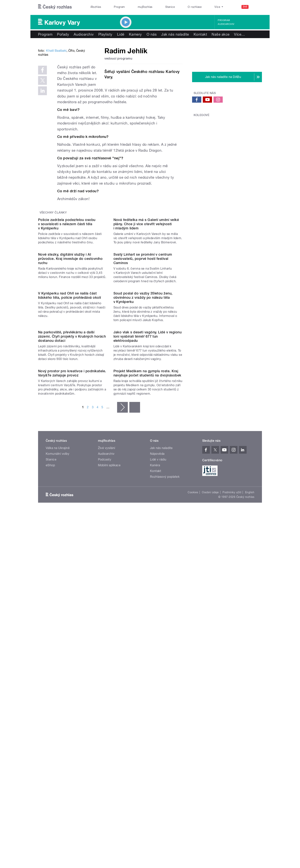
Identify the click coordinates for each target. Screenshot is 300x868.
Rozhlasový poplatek (165, 712)
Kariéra (155, 700)
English (250, 727)
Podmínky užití (232, 727)
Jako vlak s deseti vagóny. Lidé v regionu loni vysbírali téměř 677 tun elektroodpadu (148, 532)
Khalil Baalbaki (56, 108)
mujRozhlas (145, 7)
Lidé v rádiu (158, 694)
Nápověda (157, 689)
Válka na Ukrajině (58, 683)
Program (119, 7)
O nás (152, 34)
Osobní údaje (210, 727)
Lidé (121, 34)
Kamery (135, 34)
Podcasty (105, 694)
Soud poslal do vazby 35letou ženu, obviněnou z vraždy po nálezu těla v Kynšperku (143, 455)
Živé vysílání (107, 683)
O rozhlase (195, 7)
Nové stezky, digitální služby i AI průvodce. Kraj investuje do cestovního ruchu (70, 377)
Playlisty (105, 34)
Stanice (170, 7)
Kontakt (200, 34)
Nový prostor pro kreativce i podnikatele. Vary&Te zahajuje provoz (72, 608)
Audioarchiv (226, 24)
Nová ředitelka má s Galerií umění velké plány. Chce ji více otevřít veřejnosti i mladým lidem (146, 303)
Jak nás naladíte (175, 34)
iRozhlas (96, 7)
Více (239, 34)
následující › (122, 642)
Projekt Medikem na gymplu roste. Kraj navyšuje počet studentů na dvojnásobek (147, 608)
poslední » (135, 642)
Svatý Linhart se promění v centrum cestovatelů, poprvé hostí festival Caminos (143, 377)
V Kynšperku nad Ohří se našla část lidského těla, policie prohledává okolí (70, 453)
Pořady (63, 34)
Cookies (193, 727)
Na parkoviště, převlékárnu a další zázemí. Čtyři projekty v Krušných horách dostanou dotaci (72, 532)
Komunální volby (57, 689)
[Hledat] (257, 7)
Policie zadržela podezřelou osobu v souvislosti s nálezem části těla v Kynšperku (67, 303)
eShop (50, 700)
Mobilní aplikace (109, 700)
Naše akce (221, 34)
